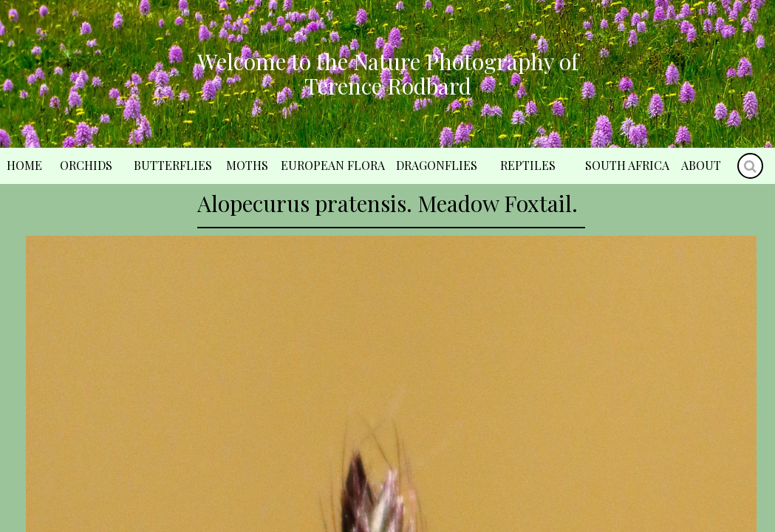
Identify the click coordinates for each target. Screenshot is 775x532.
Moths (247, 165)
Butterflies (173, 165)
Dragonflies (437, 165)
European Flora (333, 165)
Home (24, 165)
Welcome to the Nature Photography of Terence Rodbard (388, 74)
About (701, 165)
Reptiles (528, 165)
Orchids (86, 165)
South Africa (627, 165)
